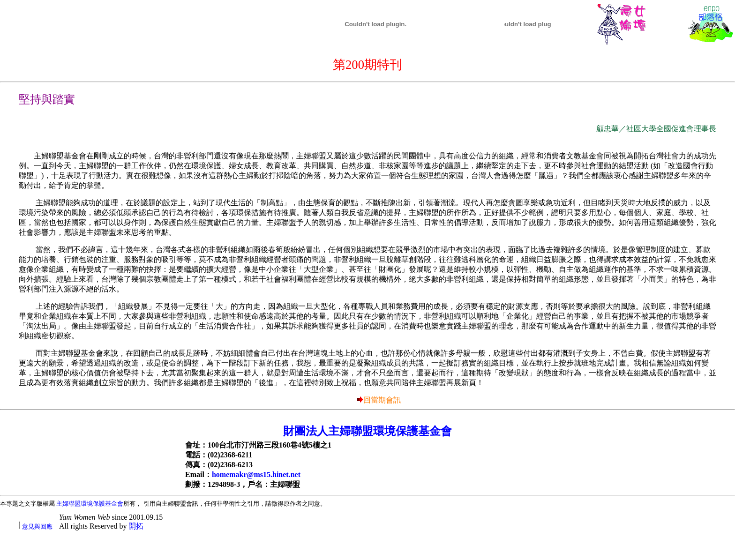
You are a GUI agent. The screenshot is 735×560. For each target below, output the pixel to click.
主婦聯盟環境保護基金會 (90, 504)
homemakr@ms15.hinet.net (256, 474)
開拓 (136, 526)
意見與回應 (37, 526)
